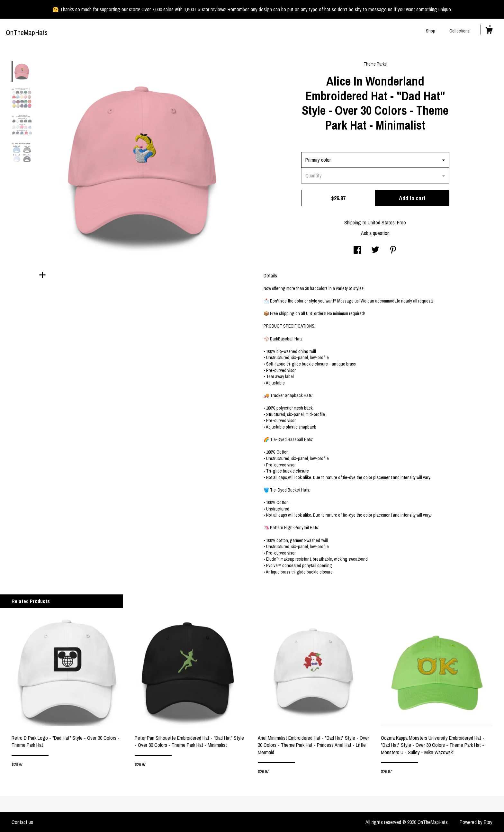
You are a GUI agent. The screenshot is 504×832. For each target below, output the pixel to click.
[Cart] (489, 31)
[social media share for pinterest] (393, 250)
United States (381, 222)
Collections (459, 31)
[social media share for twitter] (375, 250)
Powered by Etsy (476, 822)
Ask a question (375, 233)
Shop (431, 31)
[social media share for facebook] (357, 250)
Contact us (22, 822)
